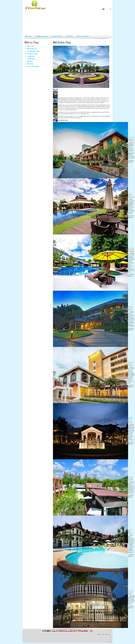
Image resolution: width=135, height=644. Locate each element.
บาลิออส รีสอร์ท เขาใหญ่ (131, 419)
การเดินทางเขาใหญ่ (57, 36)
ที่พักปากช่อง (30, 64)
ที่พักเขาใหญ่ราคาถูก (32, 49)
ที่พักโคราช (30, 61)
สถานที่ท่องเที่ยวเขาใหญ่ (42, 36)
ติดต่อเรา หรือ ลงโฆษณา (83, 36)
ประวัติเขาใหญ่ (31, 59)
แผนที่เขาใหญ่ (69, 36)
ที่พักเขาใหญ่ (29, 36)
